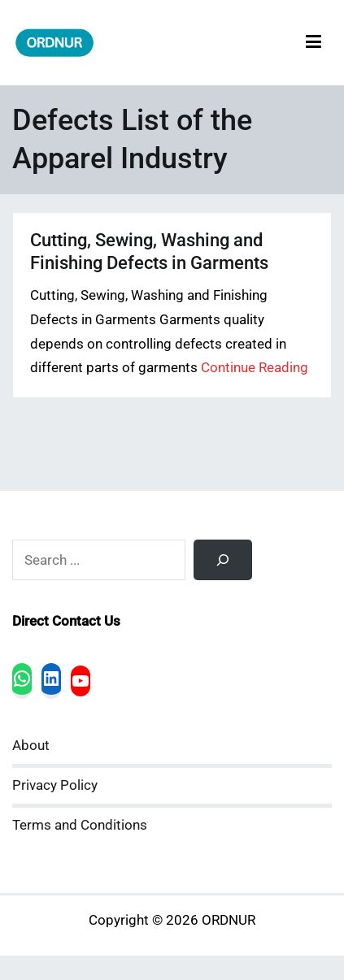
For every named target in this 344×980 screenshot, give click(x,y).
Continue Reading (255, 368)
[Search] (223, 560)
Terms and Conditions (80, 825)
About (31, 746)
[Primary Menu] (314, 43)
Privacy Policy (55, 785)
